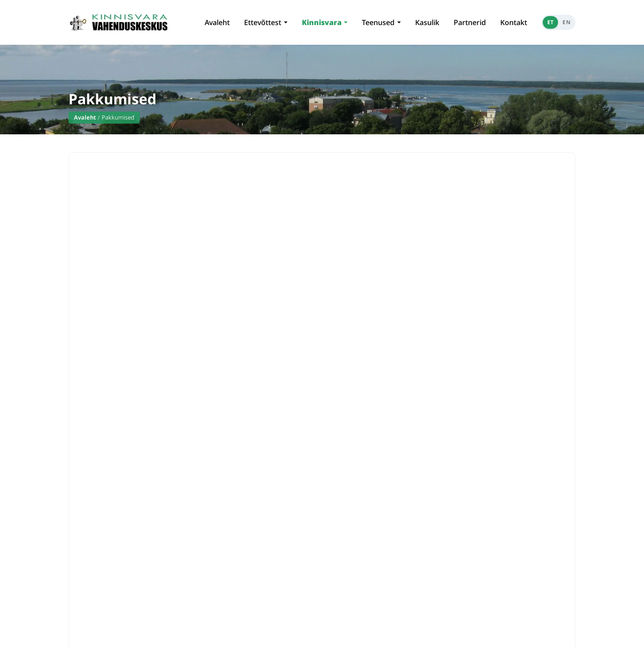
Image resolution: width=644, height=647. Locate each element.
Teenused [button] (378, 22)
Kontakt (514, 22)
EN (567, 22)
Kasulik (427, 22)
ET (551, 22)
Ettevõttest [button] (263, 22)
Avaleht (217, 22)
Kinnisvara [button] (322, 22)
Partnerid (470, 22)
